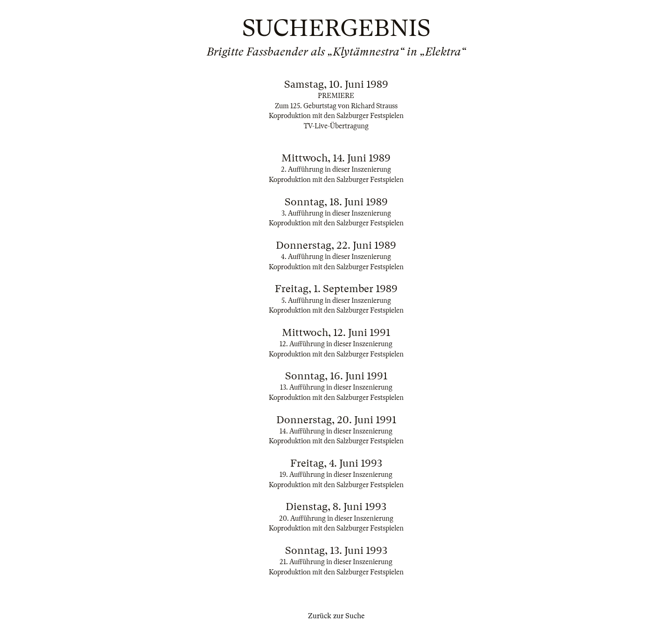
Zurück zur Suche (336, 616)
